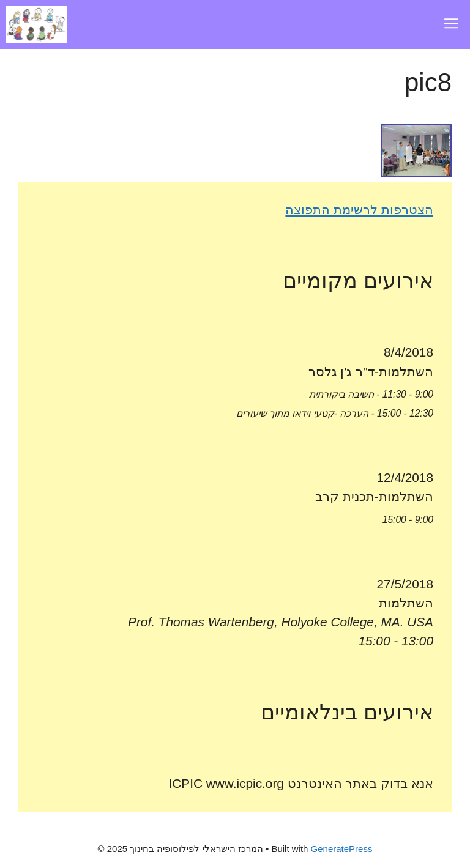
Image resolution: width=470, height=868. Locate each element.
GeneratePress (342, 849)
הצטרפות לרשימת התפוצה (359, 210)
